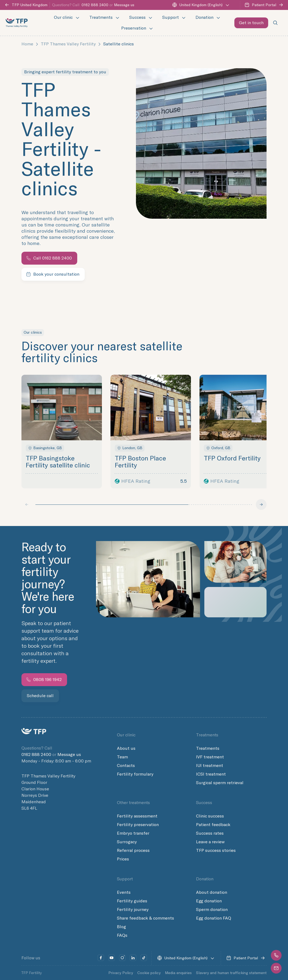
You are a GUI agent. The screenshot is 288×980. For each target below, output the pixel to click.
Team (122, 757)
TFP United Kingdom (26, 5)
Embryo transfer (133, 833)
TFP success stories (216, 851)
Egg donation (209, 901)
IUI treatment (210, 766)
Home (27, 44)
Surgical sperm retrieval (220, 783)
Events (124, 892)
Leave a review (210, 842)
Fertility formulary (135, 774)
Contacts (126, 766)
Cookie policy (149, 973)
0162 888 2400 (95, 5)
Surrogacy (127, 842)
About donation (212, 892)
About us (126, 748)
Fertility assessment (137, 816)
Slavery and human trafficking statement (231, 973)
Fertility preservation (138, 825)
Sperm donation (212, 910)
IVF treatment (210, 757)
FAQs (122, 935)
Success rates (210, 833)
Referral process (133, 851)
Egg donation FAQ (214, 918)
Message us (124, 5)
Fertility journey (133, 910)
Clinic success (210, 816)
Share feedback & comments (145, 918)
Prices (123, 859)
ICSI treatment (211, 774)
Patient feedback (213, 825)
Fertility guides (132, 901)
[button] (276, 955)
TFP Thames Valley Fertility (68, 44)
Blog (121, 927)
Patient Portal (264, 5)
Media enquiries (178, 973)
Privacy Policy (121, 973)
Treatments (208, 748)
